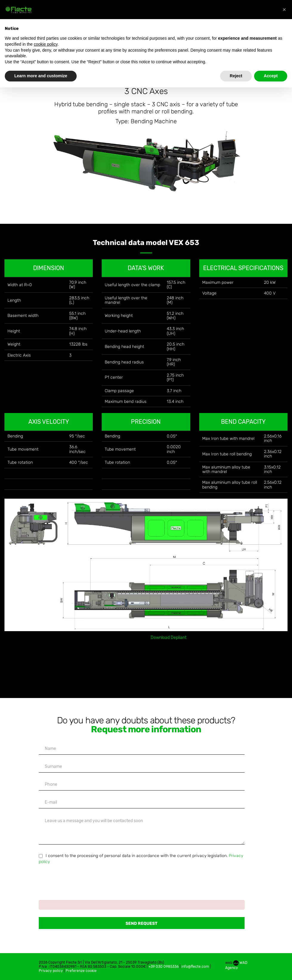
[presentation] (84, 879)
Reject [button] (236, 76)
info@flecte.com (195, 967)
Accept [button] (271, 76)
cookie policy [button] (45, 44)
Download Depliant (169, 638)
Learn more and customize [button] (41, 76)
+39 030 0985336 (164, 967)
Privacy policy (51, 971)
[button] (284, 10)
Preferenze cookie (81, 971)
